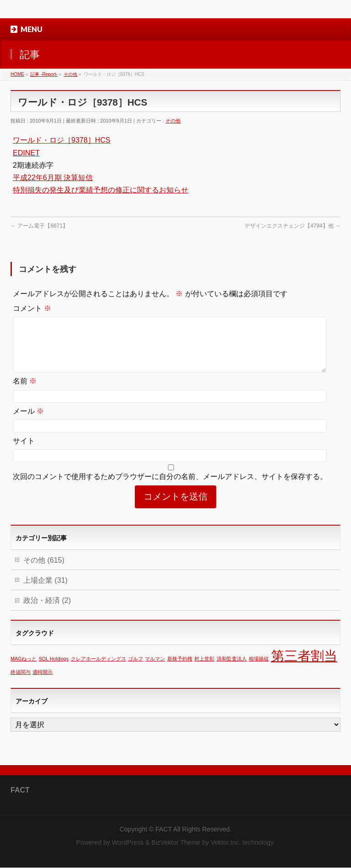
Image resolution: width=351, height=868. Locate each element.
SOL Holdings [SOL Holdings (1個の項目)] (54, 670)
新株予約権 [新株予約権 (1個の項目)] (180, 670)
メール (28, 422)
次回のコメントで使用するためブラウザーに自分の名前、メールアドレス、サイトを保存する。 (170, 487)
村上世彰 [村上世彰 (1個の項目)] (204, 670)
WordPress (128, 843)
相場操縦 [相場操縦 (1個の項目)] (259, 670)
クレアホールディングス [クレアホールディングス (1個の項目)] (98, 670)
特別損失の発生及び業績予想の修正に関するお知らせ (101, 190)
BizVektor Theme (176, 843)
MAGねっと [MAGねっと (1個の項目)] (24, 670)
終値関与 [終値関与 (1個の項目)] (21, 683)
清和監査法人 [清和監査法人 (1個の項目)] (232, 670)
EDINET (26, 153)
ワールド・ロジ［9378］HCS (61, 140)
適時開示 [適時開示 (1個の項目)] (43, 683)
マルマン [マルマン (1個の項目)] (155, 670)
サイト (24, 452)
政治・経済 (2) (47, 611)
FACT (164, 830)
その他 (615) (44, 571)
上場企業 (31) (45, 591)
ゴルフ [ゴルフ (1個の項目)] (136, 670)
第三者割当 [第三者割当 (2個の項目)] (304, 667)
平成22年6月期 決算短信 (53, 178)
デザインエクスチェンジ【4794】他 (292, 226)
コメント (32, 308)
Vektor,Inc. (226, 843)
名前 (25, 392)
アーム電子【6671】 (39, 226)
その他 (173, 121)
